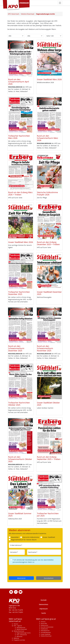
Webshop (16, 638)
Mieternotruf (45, 625)
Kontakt (44, 600)
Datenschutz (44, 604)
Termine (16, 624)
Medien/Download (19, 631)
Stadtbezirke (44, 629)
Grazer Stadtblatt (46, 634)
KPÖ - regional (18, 626)
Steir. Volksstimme (22, 635)
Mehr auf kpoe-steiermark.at (16, 620)
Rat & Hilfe (44, 623)
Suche (44, 613)
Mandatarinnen (21, 627)
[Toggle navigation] (60, 3)
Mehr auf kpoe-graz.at (46, 619)
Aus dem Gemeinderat (47, 627)
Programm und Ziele (19, 640)
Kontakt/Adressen (46, 632)
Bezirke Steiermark (22, 629)
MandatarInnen (45, 631)
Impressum (44, 609)
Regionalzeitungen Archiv (24, 633)
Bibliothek (20, 636)
